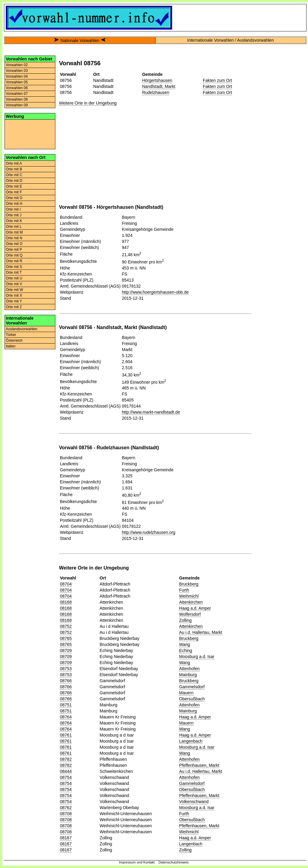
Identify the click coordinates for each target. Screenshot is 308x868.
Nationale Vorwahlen (80, 40)
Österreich (14, 340)
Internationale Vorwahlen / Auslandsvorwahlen (231, 40)
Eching (186, 650)
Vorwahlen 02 (17, 65)
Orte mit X (14, 295)
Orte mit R (14, 261)
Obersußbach (192, 699)
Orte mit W (14, 290)
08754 (66, 777)
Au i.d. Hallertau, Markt (201, 632)
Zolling (185, 620)
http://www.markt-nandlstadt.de (151, 412)
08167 (66, 838)
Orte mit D (14, 181)
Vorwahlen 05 (17, 82)
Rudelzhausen (156, 92)
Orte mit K (14, 221)
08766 (66, 681)
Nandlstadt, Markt (159, 86)
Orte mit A (14, 163)
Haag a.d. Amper (195, 608)
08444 (66, 771)
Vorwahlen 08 (17, 99)
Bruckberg (189, 584)
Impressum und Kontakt (137, 862)
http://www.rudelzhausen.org (149, 532)
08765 (66, 638)
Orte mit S (14, 267)
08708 (66, 814)
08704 (66, 584)
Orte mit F (14, 192)
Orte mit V (14, 284)
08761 (66, 735)
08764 (66, 717)
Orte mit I (13, 209)
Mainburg (188, 675)
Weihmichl (189, 596)
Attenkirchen (191, 602)
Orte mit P (14, 250)
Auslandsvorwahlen (21, 329)
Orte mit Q (14, 255)
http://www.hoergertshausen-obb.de (155, 292)
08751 (66, 705)
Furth (184, 590)
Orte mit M (14, 232)
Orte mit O (14, 244)
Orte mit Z (14, 307)
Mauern (186, 693)
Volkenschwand (194, 802)
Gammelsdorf (192, 687)
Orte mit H (14, 204)
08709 (66, 650)
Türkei (11, 335)
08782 (66, 759)
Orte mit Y (14, 301)
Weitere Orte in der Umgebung (88, 103)
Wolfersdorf (190, 614)
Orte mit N (14, 238)
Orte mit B (14, 169)
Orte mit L (14, 227)
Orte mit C (14, 175)
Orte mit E (14, 186)
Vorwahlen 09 (17, 105)
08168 (66, 602)
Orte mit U (14, 278)
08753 (66, 669)
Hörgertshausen (157, 80)
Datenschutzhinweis (174, 862)
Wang (185, 644)
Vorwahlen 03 (17, 71)
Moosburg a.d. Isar (197, 657)
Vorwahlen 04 (17, 76)
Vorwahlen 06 (17, 88)
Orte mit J (14, 215)
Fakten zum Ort (217, 80)
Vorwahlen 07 (17, 94)
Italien (11, 346)
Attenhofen (189, 669)
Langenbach (191, 741)
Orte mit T (14, 273)
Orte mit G (14, 198)
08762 (66, 808)
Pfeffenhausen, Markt (199, 765)
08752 (66, 626)
